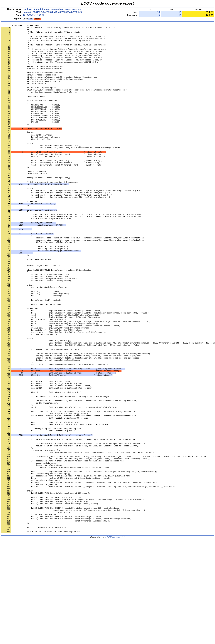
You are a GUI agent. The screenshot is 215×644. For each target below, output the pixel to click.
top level (27, 9)
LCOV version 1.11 (115, 639)
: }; (15, 144)
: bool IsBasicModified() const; (38, 512)
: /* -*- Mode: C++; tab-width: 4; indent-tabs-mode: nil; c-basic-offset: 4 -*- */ (58, 28)
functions (76, 9)
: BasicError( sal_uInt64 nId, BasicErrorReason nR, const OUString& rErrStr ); (62, 173)
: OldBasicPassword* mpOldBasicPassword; (37, 257)
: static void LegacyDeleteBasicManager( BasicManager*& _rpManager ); (55, 432)
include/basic (41, 9)
